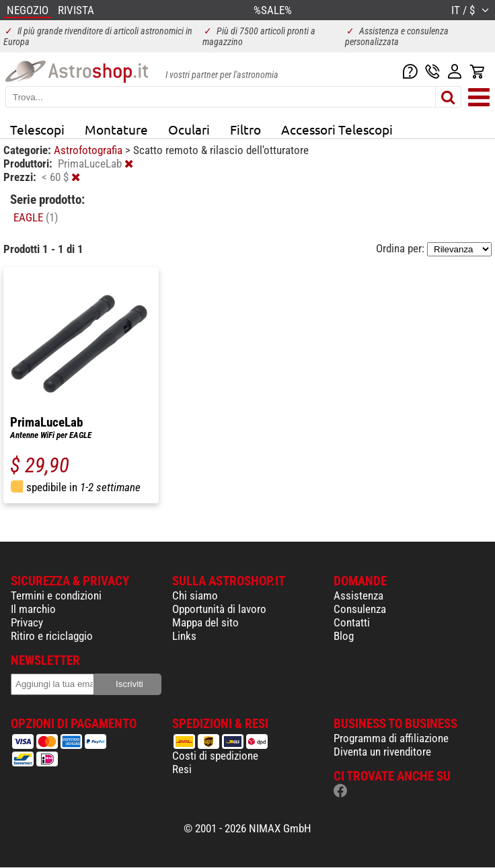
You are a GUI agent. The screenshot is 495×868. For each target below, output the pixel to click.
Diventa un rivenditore (382, 752)
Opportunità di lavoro (219, 609)
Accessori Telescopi (337, 129)
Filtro (245, 129)
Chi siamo (195, 595)
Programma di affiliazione (391, 738)
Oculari (189, 129)
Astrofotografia (89, 150)
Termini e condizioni (56, 595)
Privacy (27, 622)
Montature (116, 129)
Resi (182, 769)
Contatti (352, 622)
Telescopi (37, 129)
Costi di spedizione (215, 756)
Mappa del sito (205, 622)
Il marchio (33, 609)
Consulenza (360, 609)
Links (184, 636)
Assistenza (358, 595)
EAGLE (36, 217)
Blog (344, 636)
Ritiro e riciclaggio (52, 636)
